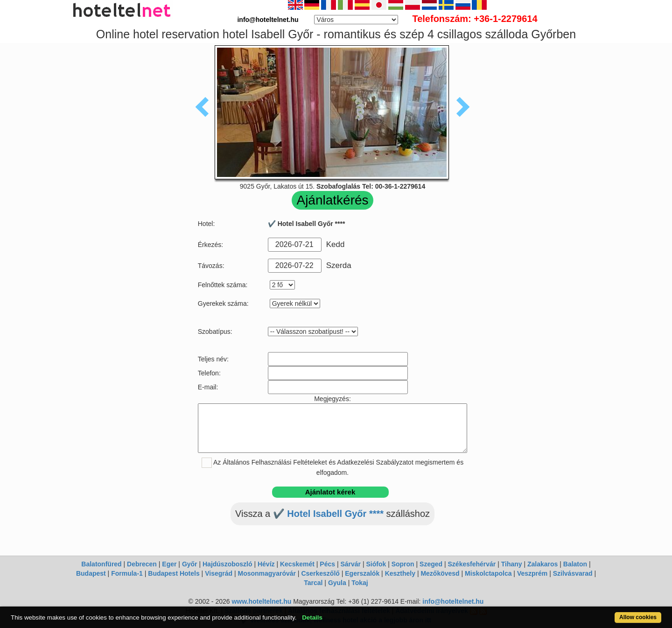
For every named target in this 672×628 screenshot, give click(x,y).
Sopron (403, 564)
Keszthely (400, 573)
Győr (190, 564)
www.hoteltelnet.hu (261, 601)
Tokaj (360, 583)
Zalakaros (542, 564)
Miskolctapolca (488, 573)
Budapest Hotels (174, 573)
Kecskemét (297, 564)
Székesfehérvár (472, 564)
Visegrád (219, 573)
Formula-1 (127, 573)
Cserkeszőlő (320, 573)
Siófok (376, 564)
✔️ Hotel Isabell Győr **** (328, 514)
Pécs (327, 564)
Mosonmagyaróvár (266, 573)
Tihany (512, 564)
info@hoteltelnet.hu (453, 601)
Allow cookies (638, 617)
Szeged (431, 564)
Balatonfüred (101, 564)
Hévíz (266, 564)
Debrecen (142, 564)
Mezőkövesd (440, 573)
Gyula (337, 583)
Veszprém (532, 573)
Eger (169, 564)
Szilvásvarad (573, 573)
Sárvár (350, 564)
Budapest (91, 573)
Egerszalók (362, 573)
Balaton (575, 564)
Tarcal (313, 583)
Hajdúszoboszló (227, 564)
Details (312, 617)
